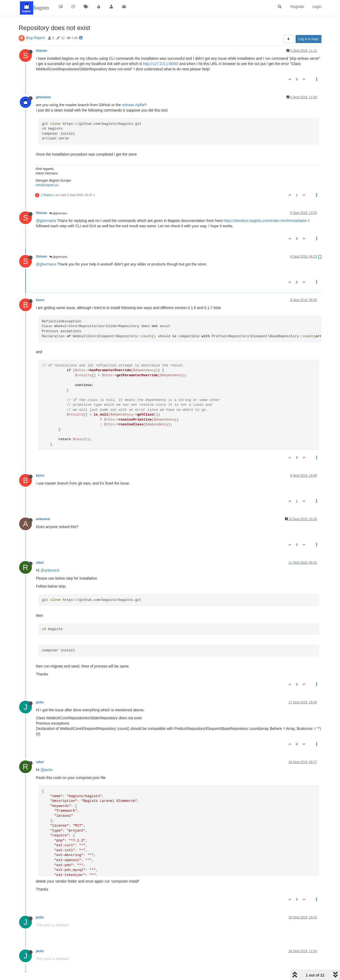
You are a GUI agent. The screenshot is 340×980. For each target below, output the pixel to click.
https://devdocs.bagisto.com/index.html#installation (265, 221)
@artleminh (50, 570)
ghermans (43, 97)
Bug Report (35, 38)
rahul (40, 563)
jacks (40, 702)
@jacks (46, 770)
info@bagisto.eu (47, 185)
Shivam (41, 51)
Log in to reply (309, 39)
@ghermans (58, 213)
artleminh (43, 519)
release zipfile (133, 105)
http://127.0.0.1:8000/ (161, 64)
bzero (40, 300)
